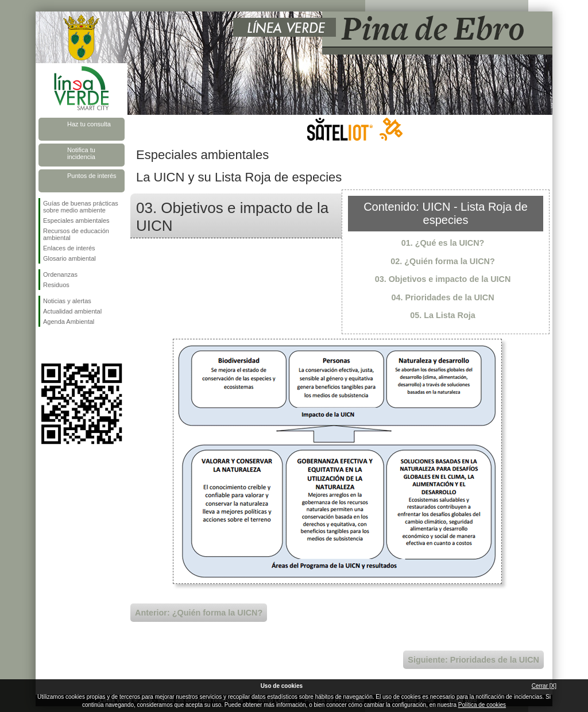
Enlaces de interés (69, 248)
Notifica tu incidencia (81, 153)
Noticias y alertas (67, 301)
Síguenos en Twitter (64, 345)
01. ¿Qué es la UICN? (443, 243)
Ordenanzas (60, 274)
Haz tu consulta (89, 124)
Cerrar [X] (544, 686)
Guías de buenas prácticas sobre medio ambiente (81, 207)
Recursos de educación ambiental (76, 234)
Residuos (56, 285)
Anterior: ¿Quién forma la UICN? (199, 613)
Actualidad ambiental (72, 311)
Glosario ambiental (69, 258)
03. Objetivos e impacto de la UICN (443, 279)
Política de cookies (482, 705)
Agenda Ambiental (69, 322)
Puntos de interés (92, 176)
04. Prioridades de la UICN (442, 297)
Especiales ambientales (76, 220)
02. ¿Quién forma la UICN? (443, 261)
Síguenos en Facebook (45, 345)
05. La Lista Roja (443, 315)
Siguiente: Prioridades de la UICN (473, 660)
